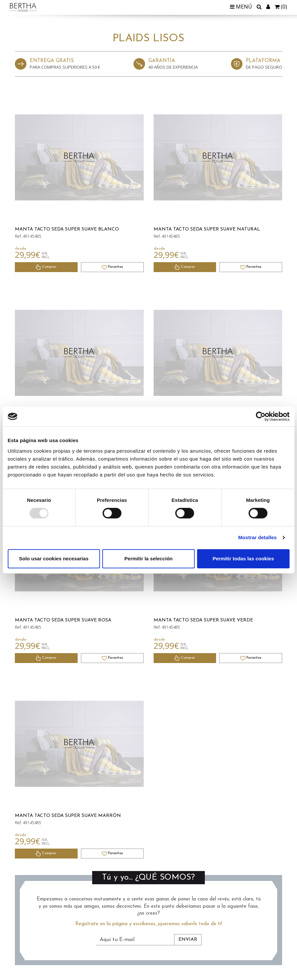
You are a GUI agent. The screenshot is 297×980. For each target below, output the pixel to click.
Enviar (188, 940)
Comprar (46, 267)
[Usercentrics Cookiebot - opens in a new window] (260, 416)
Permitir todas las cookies (243, 559)
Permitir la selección (149, 559)
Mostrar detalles (258, 537)
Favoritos (112, 267)
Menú (241, 7)
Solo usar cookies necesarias (54, 559)
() (281, 7)
